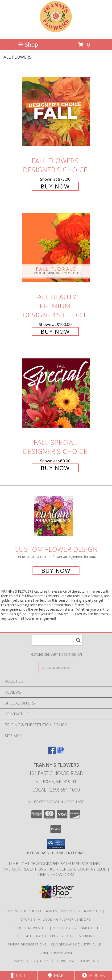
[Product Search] (57, 640)
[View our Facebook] (52, 753)
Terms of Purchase (57, 961)
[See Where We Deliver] (56, 667)
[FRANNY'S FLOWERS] (56, 32)
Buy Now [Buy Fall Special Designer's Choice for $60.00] (55, 468)
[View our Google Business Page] (60, 753)
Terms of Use (91, 961)
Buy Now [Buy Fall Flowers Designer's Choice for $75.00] (55, 186)
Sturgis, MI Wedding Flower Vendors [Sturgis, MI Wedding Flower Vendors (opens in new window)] (56, 919)
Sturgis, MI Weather (30, 928)
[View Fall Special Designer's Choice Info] (56, 393)
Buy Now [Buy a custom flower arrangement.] (56, 571)
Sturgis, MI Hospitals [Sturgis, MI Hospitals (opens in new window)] (81, 911)
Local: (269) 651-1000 (56, 790)
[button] (56, 844)
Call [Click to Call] (19, 975)
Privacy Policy (22, 961)
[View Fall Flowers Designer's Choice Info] (56, 111)
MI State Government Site (77, 928)
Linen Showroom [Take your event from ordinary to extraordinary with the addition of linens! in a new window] (56, 874)
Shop (28, 44)
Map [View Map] (56, 975)
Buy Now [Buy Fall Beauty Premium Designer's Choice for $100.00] (55, 331)
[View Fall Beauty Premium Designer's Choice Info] (56, 248)
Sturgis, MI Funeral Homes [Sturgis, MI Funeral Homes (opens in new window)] (32, 911)
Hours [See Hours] (93, 975)
